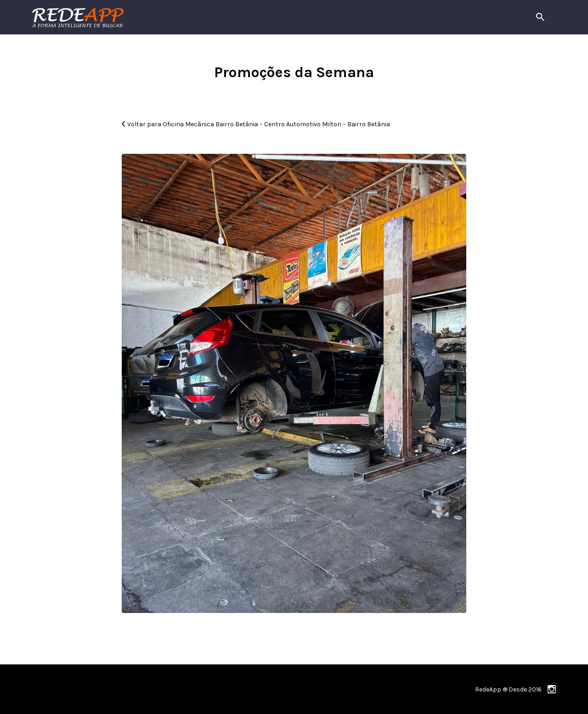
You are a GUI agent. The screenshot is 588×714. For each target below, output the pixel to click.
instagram (552, 689)
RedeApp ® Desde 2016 (508, 689)
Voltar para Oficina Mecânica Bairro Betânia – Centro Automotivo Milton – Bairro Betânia (259, 124)
